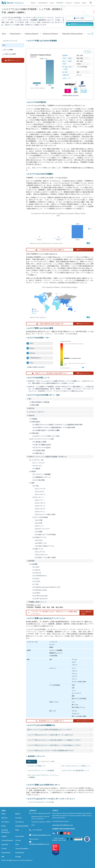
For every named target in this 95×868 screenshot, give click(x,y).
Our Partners (20, 822)
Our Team (19, 818)
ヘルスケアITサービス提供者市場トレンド (75, 771)
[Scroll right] (92, 34)
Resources (69, 3)
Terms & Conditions (22, 849)
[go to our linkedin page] (54, 833)
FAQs (17, 830)
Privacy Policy (6, 853)
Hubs (17, 844)
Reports (33, 3)
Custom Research (43, 3)
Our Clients (5, 822)
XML (3, 857)
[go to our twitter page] (61, 833)
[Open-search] (91, 3)
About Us (4, 818)
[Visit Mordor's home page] (13, 3)
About (52, 3)
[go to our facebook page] (58, 833)
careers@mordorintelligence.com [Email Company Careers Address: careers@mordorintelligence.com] (63, 825)
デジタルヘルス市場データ (36, 766)
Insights (4, 836)
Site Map (18, 857)
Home (3, 814)
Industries (77, 3)
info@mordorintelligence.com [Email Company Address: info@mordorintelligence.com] (41, 835)
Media (4, 826)
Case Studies (20, 836)
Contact (84, 3)
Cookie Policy (20, 853)
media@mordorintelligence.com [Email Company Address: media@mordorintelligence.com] (39, 844)
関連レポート (32, 761)
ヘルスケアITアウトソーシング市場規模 (41, 771)
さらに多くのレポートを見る (47, 761)
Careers (4, 849)
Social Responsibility (22, 826)
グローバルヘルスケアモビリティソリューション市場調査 (43, 776)
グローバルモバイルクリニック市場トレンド (76, 766)
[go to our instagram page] (69, 833)
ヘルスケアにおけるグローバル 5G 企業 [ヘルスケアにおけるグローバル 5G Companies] (41, 802)
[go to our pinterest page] (65, 833)
